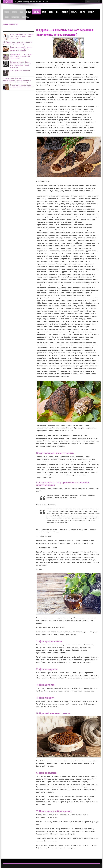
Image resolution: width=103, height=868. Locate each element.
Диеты (51, 12)
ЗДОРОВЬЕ (36, 12)
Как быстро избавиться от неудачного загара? (28, 2)
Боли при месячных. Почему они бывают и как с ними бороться (22, 36)
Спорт (44, 12)
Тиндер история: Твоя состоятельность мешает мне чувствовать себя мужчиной (20, 65)
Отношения (65, 12)
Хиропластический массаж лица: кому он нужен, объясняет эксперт (21, 49)
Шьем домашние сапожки (20, 71)
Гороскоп (91, 12)
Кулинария (74, 12)
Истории (83, 12)
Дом (57, 12)
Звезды (28, 12)
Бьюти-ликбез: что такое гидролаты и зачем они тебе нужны (21, 56)
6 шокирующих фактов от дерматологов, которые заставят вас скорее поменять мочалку (17, 80)
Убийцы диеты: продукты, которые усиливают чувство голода (17, 43)
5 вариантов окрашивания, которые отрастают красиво (22, 86)
